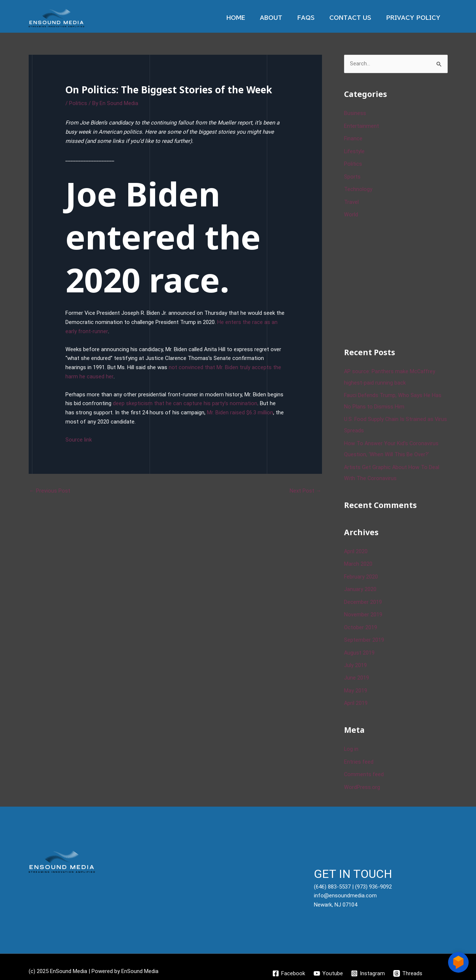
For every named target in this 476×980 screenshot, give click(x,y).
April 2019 (356, 696)
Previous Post (50, 491)
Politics (78, 103)
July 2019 (355, 659)
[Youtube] (328, 965)
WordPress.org (362, 779)
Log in (351, 742)
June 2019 (357, 671)
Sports (352, 176)
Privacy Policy (415, 18)
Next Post (305, 491)
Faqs (315, 18)
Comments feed (364, 766)
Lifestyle (355, 151)
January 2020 (360, 584)
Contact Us (356, 18)
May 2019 (356, 683)
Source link (79, 440)
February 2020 (361, 572)
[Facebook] (288, 965)
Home (252, 18)
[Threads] (409, 965)
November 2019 (363, 609)
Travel (351, 201)
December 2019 (363, 597)
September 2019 (364, 634)
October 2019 (361, 621)
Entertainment (362, 126)
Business (355, 114)
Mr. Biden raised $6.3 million (240, 412)
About (284, 18)
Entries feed (359, 754)
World (351, 213)
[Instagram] (368, 965)
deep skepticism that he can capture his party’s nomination (185, 403)
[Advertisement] (399, 280)
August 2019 (359, 646)
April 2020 (356, 547)
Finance (353, 138)
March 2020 (358, 559)
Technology (358, 188)
